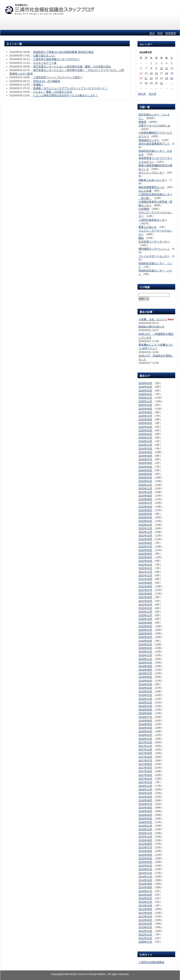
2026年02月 (145, 391)
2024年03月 (145, 474)
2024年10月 (145, 449)
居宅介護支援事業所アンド (154, 144)
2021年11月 (145, 575)
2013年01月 (145, 927)
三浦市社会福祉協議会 (151, 962)
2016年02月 (145, 822)
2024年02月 (145, 478)
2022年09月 (145, 539)
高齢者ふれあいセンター (153, 180)
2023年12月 (145, 485)
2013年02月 (145, 924)
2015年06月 (145, 851)
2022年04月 (145, 557)
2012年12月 (145, 931)
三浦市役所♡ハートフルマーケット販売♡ (58, 77)
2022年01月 (145, 568)
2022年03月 (145, 561)
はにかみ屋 (145, 191)
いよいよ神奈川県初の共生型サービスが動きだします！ (66, 95)
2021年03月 (145, 601)
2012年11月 (145, 935)
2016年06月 (145, 808)
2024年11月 (145, 445)
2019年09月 (145, 666)
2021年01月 (145, 608)
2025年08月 (145, 412)
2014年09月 (145, 884)
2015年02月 (145, 866)
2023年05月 (145, 510)
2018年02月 (145, 735)
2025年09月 (145, 409)
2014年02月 (145, 898)
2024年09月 (145, 452)
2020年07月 (145, 630)
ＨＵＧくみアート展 (45, 63)
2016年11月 (145, 789)
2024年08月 (145, 456)
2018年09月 (145, 710)
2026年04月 (145, 383)
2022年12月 (145, 528)
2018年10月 (145, 706)
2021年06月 (145, 594)
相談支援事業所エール (151, 187)
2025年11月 (145, 401)
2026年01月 (145, 394)
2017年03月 (145, 775)
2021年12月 (145, 572)
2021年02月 (145, 605)
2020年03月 (145, 644)
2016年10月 (145, 793)
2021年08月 (145, 586)
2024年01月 (145, 481)
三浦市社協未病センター (153, 220)
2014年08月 (145, 887)
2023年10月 (145, 492)
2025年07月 (145, 416)
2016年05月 (145, 811)
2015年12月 (145, 829)
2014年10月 (145, 880)
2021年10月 (145, 579)
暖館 (141, 238)
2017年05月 (145, 768)
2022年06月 (145, 550)
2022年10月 (145, 536)
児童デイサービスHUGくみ (154, 126)
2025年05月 (145, 423)
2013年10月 (145, 906)
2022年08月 (145, 543)
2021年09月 (145, 583)
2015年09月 (145, 840)
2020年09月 (145, 623)
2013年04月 (145, 916)
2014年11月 (145, 877)
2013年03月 (145, 920)
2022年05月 (145, 554)
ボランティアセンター (151, 173)
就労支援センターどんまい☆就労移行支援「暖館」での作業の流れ (72, 67)
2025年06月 (145, 420)
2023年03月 (145, 517)
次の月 (153, 94)
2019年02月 (145, 692)
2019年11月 (145, 659)
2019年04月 (145, 684)
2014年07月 (145, 891)
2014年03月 (145, 895)
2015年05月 (145, 855)
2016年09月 (145, 797)
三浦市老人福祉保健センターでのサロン (56, 59)
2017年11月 (145, 746)
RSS (160, 33)
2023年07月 (145, 503)
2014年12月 (145, 873)
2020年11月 (145, 615)
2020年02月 (145, 648)
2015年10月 (145, 837)
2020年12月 (145, 612)
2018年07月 (145, 717)
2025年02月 (145, 434)
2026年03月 (145, 387)
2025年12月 (145, 398)
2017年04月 (145, 771)
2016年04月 (145, 815)
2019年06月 (145, 677)
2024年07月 (145, 459)
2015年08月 (145, 844)
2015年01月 (145, 869)
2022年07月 (145, 547)
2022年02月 (145, 565)
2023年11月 (145, 489)
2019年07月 (145, 673)
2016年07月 (145, 804)
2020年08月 (145, 626)
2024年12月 (145, 441)
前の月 (142, 94)
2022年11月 (145, 532)
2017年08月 (145, 757)
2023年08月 (145, 499)
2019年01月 (145, 695)
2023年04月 (145, 514)
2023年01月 (145, 525)
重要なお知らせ (148, 227)
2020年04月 (145, 641)
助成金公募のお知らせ (151, 327)
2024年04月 (145, 470)
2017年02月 (145, 779)
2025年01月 (145, 438)
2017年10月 (145, 750)
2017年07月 (145, 761)
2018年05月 (145, 724)
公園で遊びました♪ (44, 56)
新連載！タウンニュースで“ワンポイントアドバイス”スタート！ (70, 88)
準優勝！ (38, 85)
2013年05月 (145, 913)
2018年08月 (145, 713)
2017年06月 (145, 764)
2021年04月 (145, 597)
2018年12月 (145, 699)
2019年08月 (145, 670)
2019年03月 (145, 688)
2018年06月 (145, 721)
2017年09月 (145, 753)
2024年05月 (145, 467)
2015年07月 (145, 847)
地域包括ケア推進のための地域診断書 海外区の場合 (63, 52)
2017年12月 (145, 742)
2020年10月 (145, 619)
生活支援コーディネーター (154, 242)
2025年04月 (145, 427)
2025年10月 (145, 405)
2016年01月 (145, 826)
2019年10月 (145, 663)
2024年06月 (145, 463)
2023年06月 (145, 507)
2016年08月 (145, 800)
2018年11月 (145, 702)
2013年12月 (145, 902)
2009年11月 (145, 942)
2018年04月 (145, 728)
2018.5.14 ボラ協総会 (47, 81)
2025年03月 (145, 430)
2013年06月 (145, 909)
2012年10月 (145, 938)
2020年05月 (145, 637)
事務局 (142, 122)
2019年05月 (145, 681)
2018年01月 (145, 739)
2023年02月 (145, 521)
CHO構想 (144, 209)
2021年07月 (145, 590)
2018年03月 (145, 731)
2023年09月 (145, 496)
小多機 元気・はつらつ (153, 319)
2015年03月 (145, 862)
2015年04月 (145, 858)
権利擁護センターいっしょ (154, 249)
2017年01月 (145, 782)
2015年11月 (145, 833)
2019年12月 (145, 655)
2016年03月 (145, 819)
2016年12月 (145, 786)
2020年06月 (145, 633)
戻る (152, 33)
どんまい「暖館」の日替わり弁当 (53, 92)
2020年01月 (145, 652)
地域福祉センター (149, 140)
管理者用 (171, 33)
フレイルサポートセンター (154, 256)
